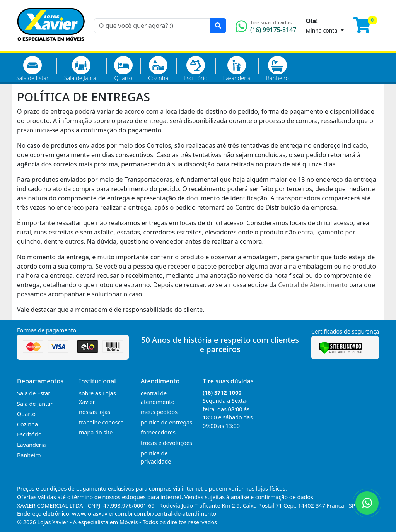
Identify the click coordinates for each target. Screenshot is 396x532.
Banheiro (277, 69)
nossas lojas (95, 412)
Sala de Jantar (81, 69)
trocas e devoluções (166, 443)
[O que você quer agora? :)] (152, 26)
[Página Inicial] (51, 46)
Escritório (195, 69)
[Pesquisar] (218, 26)
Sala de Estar (32, 69)
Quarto (123, 69)
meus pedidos (159, 412)
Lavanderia (236, 69)
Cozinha (158, 69)
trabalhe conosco (101, 422)
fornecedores (158, 432)
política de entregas (166, 422)
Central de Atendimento (313, 285)
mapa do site (96, 432)
